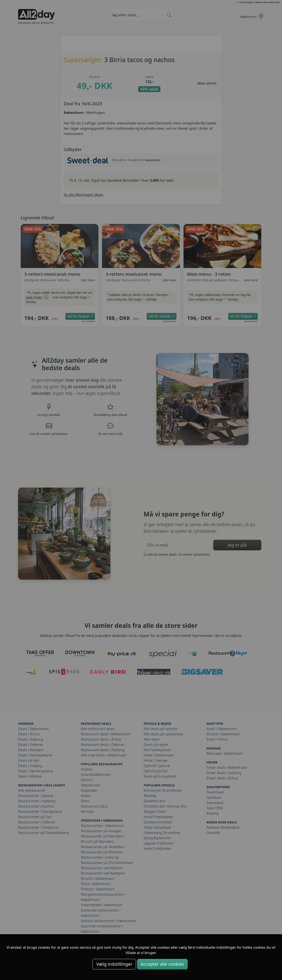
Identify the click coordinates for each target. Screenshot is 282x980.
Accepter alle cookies (162, 964)
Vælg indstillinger (114, 964)
